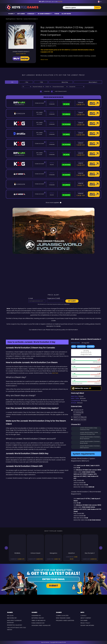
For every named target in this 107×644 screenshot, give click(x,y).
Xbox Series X (89, 82)
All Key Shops (66, 14)
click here (55, 373)
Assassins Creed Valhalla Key (41, 625)
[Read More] (70, 60)
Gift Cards (21, 14)
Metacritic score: (82, 388)
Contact (83, 616)
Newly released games (63, 618)
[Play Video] (53, 231)
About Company (86, 618)
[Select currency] (48, 87)
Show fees (45, 91)
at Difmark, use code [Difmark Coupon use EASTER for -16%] (51, 2)
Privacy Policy (85, 623)
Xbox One (63, 82)
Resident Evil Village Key (15, 625)
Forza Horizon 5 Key (38, 623)
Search (98, 8)
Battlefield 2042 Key (38, 618)
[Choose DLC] (76, 87)
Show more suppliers (53, 203)
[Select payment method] (38, 87)
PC (12, 82)
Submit (54, 586)
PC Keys (12, 14)
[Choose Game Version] (60, 87)
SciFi (74, 346)
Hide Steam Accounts (59, 91)
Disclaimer (84, 620)
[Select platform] (27, 87)
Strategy (91, 346)
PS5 (43, 82)
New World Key (12, 618)
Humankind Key (36, 616)
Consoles (31, 14)
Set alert (72, 301)
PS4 (27, 82)
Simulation (81, 346)
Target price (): (54, 298)
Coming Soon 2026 (62, 616)
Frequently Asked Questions (65, 620)
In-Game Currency (45, 14)
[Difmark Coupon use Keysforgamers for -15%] (53, 334)
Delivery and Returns (87, 625)
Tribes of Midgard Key (39, 620)
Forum (57, 14)
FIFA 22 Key (10, 616)
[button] (6, 548)
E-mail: (31, 298)
